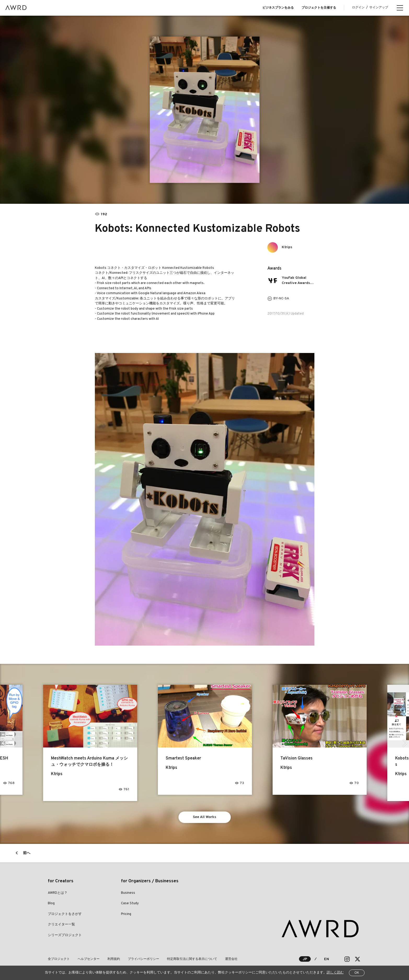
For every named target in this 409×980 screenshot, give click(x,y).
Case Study (130, 903)
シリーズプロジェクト (65, 935)
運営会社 (231, 959)
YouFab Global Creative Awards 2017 (296, 281)
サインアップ (379, 8)
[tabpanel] (205, 110)
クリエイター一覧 (61, 925)
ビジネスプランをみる (278, 8)
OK (357, 973)
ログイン (358, 8)
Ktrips (287, 247)
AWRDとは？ (58, 893)
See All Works (205, 817)
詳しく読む (335, 973)
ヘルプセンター (89, 959)
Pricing (126, 914)
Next (405, 743)
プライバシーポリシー (143, 959)
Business (128, 893)
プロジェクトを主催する (319, 8)
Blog (51, 903)
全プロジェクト (59, 959)
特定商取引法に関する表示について (192, 959)
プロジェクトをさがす (65, 914)
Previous (4, 743)
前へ (27, 853)
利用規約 (114, 959)
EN (327, 959)
